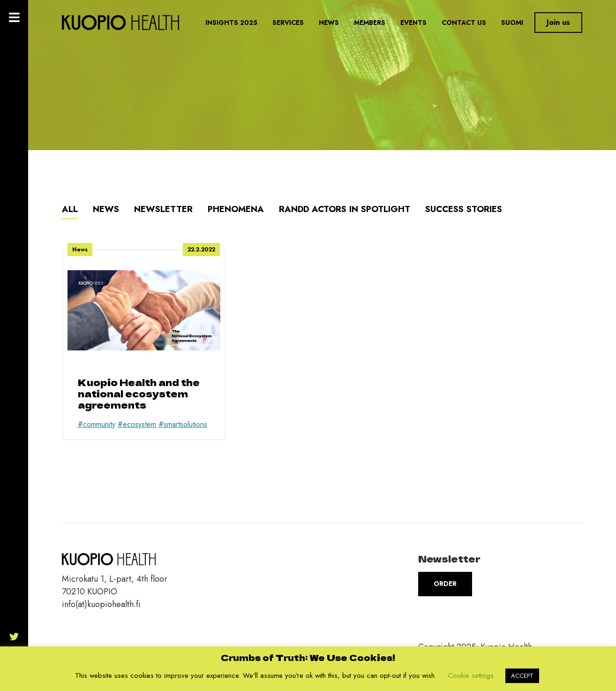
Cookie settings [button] (471, 676)
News (329, 23)
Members (370, 23)
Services (288, 23)
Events (413, 23)
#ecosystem (137, 424)
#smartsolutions (183, 424)
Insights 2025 (231, 23)
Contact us (464, 23)
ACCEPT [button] (522, 676)
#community (97, 424)
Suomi (512, 23)
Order (445, 584)
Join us (558, 22)
